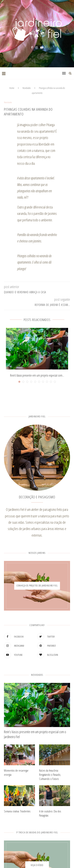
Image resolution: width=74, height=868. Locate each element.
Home (12, 88)
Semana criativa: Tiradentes (17, 811)
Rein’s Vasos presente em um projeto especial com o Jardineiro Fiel (35, 734)
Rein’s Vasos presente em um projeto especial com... (37, 375)
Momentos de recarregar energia (16, 772)
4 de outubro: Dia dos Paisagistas (50, 813)
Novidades (27, 88)
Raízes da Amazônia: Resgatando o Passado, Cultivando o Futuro (50, 775)
